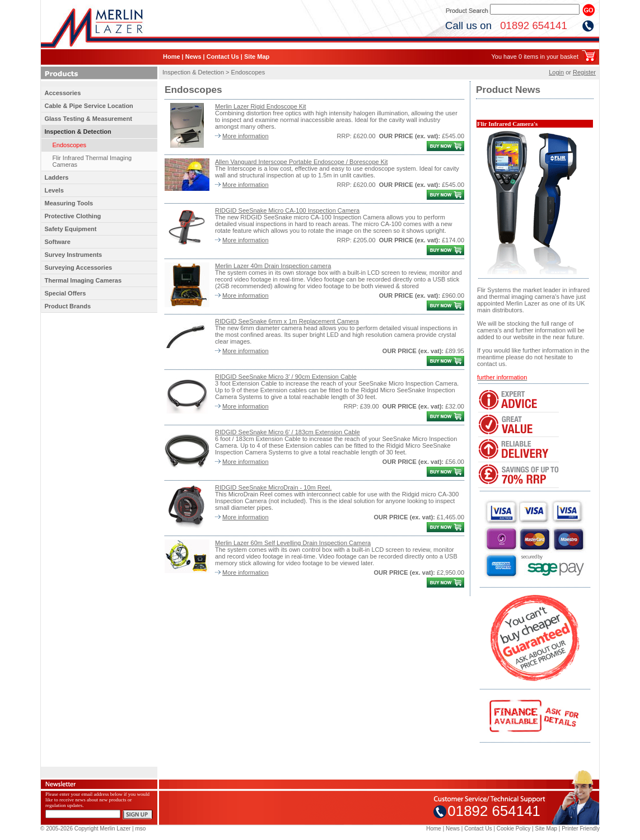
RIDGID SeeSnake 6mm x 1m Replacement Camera (287, 321)
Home (172, 57)
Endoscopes (70, 145)
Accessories (63, 93)
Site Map (257, 57)
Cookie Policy (514, 829)
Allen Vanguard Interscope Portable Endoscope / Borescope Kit (302, 162)
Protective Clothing (73, 216)
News (193, 57)
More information (246, 136)
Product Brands (68, 306)
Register (584, 72)
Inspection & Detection (78, 132)
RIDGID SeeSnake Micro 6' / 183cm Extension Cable (288, 432)
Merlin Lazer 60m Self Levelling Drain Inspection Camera (293, 543)
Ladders (57, 177)
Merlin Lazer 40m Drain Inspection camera (273, 266)
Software (58, 242)
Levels (54, 190)
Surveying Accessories (79, 268)
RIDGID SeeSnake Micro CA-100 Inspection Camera (287, 210)
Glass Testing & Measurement (88, 119)
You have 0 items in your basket (535, 57)
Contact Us (223, 57)
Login (556, 72)
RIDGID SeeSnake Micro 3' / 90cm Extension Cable (286, 377)
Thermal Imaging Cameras (83, 280)
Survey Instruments (74, 255)
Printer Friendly (581, 829)
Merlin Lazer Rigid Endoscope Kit (261, 106)
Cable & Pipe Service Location (89, 106)
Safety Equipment (71, 229)
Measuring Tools (69, 203)
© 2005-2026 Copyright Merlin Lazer (85, 829)
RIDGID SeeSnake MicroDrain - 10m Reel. (273, 487)
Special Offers (66, 293)
